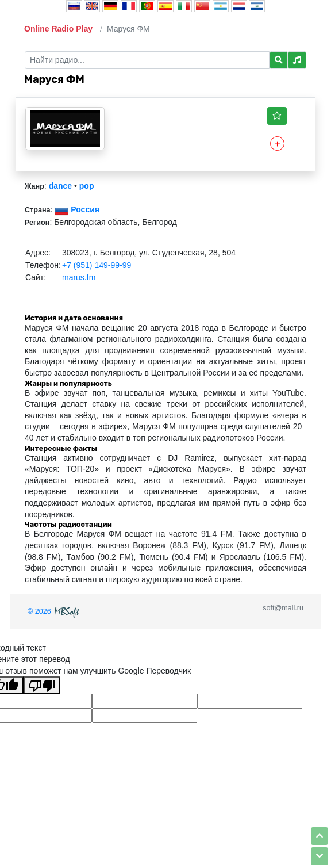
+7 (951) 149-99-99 (97, 265)
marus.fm (79, 277)
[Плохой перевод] (42, 685)
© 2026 (55, 611)
